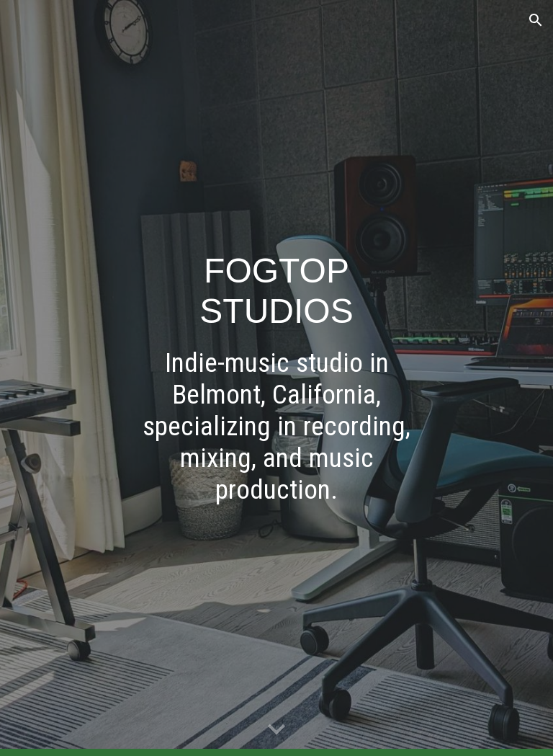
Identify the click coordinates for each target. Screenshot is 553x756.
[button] (536, 20)
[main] (276, 378)
